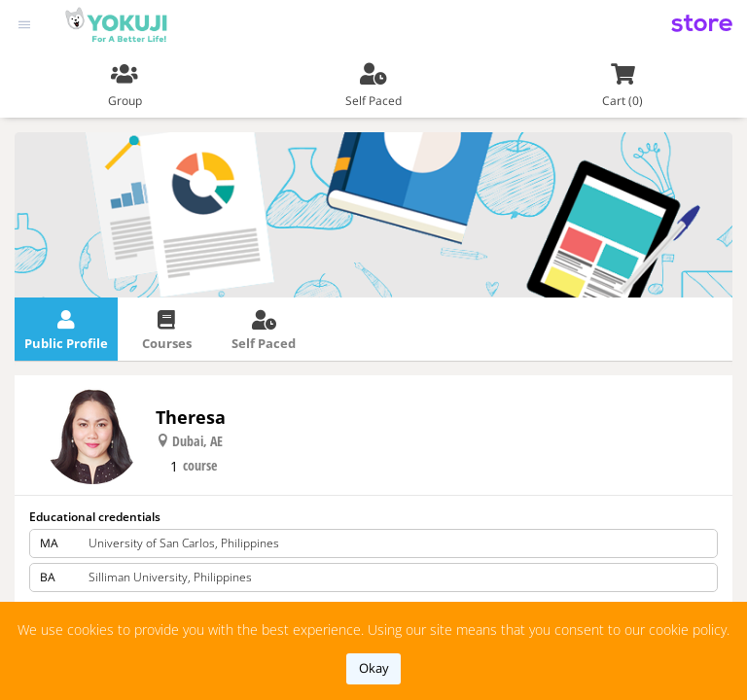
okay (374, 668)
